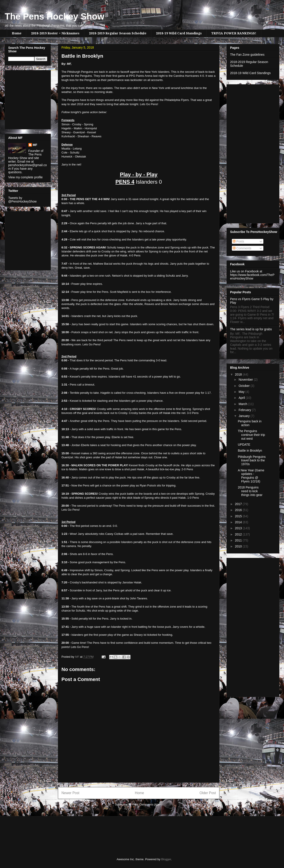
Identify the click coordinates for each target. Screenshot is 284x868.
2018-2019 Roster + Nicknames (55, 33)
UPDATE (244, 445)
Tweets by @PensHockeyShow (22, 200)
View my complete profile (25, 177)
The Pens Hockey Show (54, 16)
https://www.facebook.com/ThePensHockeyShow (252, 277)
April (242, 398)
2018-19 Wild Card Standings (179, 33)
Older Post (208, 793)
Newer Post (70, 793)
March (243, 404)
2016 (239, 510)
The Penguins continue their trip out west (251, 435)
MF (35, 145)
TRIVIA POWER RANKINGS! (234, 33)
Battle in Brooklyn (250, 451)
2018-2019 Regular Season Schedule (118, 33)
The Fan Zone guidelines (247, 55)
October (245, 386)
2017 (239, 504)
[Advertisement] (22, 98)
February (245, 410)
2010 (239, 546)
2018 (239, 374)
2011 (239, 540)
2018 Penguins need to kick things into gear (250, 491)
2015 (239, 516)
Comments (242, 248)
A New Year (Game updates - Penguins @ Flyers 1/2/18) (251, 476)
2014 (239, 522)
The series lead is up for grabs (251, 329)
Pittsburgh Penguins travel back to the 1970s (252, 461)
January (245, 416)
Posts (238, 241)
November (246, 380)
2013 (239, 528)
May (242, 392)
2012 (239, 534)
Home (17, 33)
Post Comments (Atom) (147, 804)
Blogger (166, 859)
